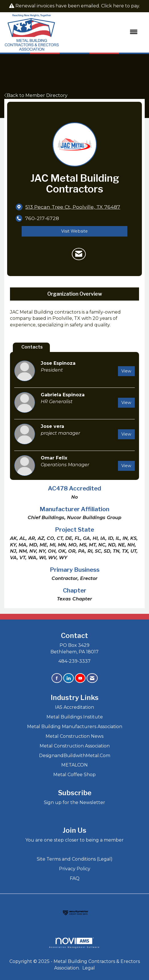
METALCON (74, 765)
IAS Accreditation (74, 707)
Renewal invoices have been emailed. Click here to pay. (78, 6)
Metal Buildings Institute (75, 717)
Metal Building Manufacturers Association (75, 727)
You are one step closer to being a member (74, 840)
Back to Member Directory (36, 95)
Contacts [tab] (32, 347)
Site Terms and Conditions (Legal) (75, 859)
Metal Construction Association (75, 746)
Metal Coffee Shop (74, 775)
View (126, 371)
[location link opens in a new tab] (73, 207)
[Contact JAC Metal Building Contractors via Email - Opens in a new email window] (79, 254)
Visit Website (74, 231)
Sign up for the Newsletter (74, 802)
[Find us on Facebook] (57, 678)
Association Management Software (74, 943)
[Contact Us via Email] (92, 678)
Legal (89, 968)
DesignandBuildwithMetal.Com (75, 756)
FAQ (75, 878)
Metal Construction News (74, 736)
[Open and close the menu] (101, 32)
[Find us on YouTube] (80, 678)
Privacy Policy (75, 869)
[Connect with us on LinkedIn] (69, 678)
